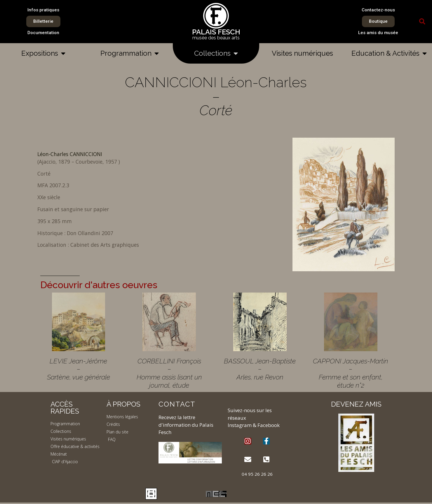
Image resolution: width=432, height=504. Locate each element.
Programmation (130, 53)
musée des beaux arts (216, 38)
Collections (216, 53)
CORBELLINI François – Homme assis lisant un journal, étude (169, 373)
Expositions (43, 53)
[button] (422, 22)
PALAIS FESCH (216, 32)
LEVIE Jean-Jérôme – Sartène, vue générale (79, 369)
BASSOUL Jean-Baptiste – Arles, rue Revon (260, 369)
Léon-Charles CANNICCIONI (70, 154)
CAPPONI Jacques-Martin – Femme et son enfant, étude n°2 (351, 373)
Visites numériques (302, 53)
